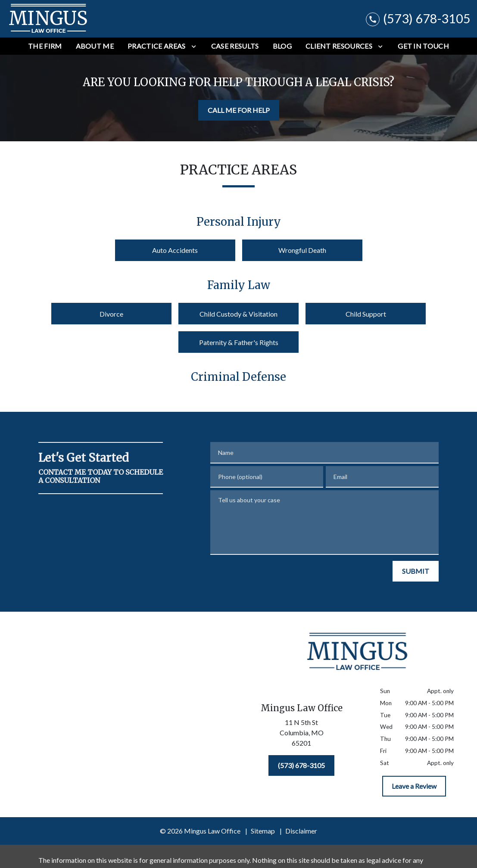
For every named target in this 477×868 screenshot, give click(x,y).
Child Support (366, 314)
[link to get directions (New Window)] (302, 734)
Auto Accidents (175, 250)
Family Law (239, 285)
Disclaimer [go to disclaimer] (301, 831)
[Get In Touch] (423, 46)
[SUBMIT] (416, 571)
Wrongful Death (302, 250)
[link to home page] (48, 19)
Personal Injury (239, 222)
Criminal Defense (238, 377)
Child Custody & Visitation (238, 314)
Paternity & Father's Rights (239, 342)
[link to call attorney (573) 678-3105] (418, 19)
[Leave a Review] (414, 786)
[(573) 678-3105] (301, 765)
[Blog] (282, 46)
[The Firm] (45, 46)
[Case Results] (235, 46)
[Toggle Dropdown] (194, 46)
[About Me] (95, 46)
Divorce (111, 314)
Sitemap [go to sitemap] (263, 831)
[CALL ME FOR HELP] (239, 110)
